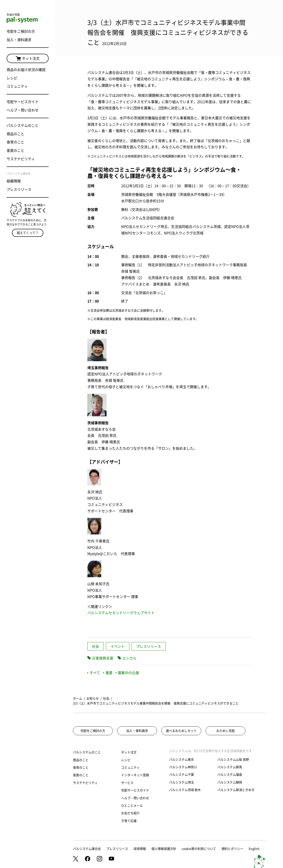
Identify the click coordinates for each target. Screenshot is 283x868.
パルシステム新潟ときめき (236, 790)
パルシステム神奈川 (183, 767)
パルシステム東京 (182, 760)
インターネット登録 (135, 775)
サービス (127, 783)
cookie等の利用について (199, 849)
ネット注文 (28, 59)
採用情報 (140, 849)
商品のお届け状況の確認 (26, 70)
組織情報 (14, 181)
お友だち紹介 (130, 813)
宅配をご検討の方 (21, 31)
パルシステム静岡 (230, 782)
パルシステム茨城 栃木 (185, 790)
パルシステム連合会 (87, 849)
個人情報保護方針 (164, 849)
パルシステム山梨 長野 (233, 760)
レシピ (12, 78)
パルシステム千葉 (182, 775)
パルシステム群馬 (230, 767)
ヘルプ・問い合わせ (23, 110)
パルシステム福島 (230, 775)
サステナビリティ (21, 159)
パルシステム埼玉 (182, 782)
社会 (96, 646)
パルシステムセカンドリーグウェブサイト (121, 613)
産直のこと (15, 150)
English (254, 849)
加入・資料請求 (19, 40)
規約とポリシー (232, 849)
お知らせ (93, 698)
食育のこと (15, 142)
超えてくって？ (28, 233)
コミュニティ (17, 86)
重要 (108, 673)
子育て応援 (129, 821)
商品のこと (15, 134)
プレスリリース (19, 189)
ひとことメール (132, 806)
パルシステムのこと (23, 125)
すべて (94, 673)
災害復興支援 (103, 658)
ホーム (78, 698)
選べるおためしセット (181, 731)
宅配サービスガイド (23, 102)
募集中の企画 (127, 673)
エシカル (129, 658)
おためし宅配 (226, 731)
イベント (118, 646)
